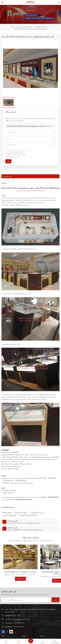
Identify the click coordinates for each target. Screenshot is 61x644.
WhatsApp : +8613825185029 (14, 621)
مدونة (42, 630)
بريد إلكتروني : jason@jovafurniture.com (17, 613)
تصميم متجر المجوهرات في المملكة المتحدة (16, 567)
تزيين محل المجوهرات (37, 512)
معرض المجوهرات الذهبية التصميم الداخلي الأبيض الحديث (45, 567)
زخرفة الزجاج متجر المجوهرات (28, 515)
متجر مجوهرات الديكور (10, 515)
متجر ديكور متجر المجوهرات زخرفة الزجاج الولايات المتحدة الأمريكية (26, 126)
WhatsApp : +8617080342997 (15, 617)
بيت (14, 27)
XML (38, 634)
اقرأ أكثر (15, 575)
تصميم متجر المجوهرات (41, 27)
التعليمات (23, 630)
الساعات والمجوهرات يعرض (25, 27)
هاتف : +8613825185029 (13, 610)
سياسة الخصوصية (45, 634)
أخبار (3, 630)
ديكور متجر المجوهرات (21, 512)
